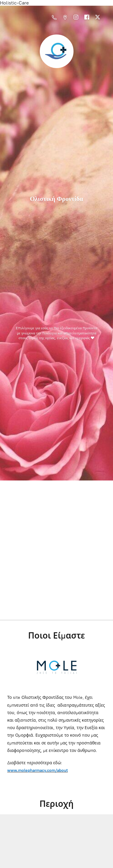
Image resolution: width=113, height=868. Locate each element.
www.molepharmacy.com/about (38, 770)
